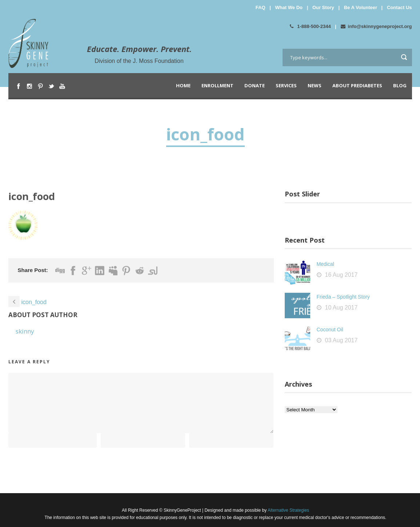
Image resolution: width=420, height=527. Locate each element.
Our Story (323, 7)
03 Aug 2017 (341, 340)
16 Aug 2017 (341, 275)
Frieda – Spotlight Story (343, 297)
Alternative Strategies (288, 510)
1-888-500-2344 (310, 26)
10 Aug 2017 (341, 308)
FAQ (261, 7)
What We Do (289, 7)
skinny (25, 331)
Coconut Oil (330, 330)
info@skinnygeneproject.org (376, 26)
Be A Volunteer (361, 7)
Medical (325, 264)
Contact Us (399, 7)
